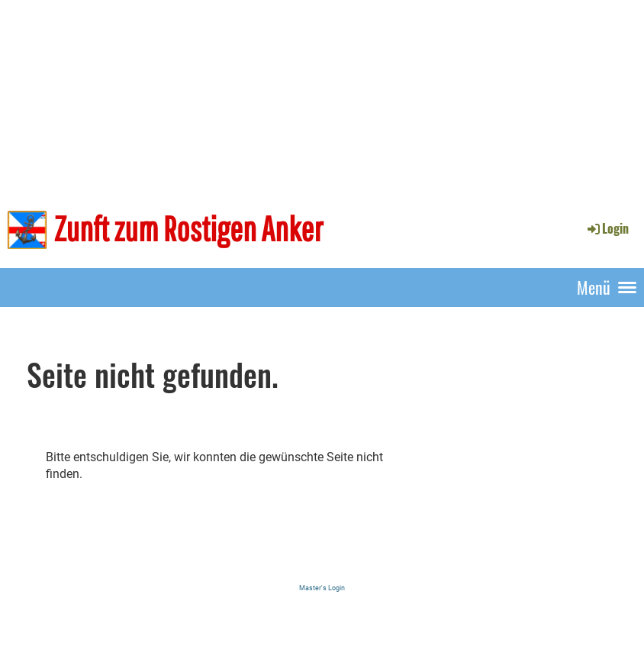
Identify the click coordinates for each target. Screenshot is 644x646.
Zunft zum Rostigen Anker (188, 228)
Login (607, 228)
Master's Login (322, 588)
